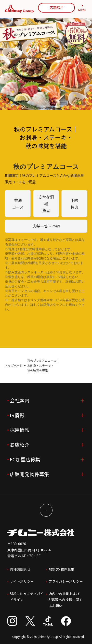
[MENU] (82, 9)
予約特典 (74, 204)
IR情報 (17, 415)
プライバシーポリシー (66, 581)
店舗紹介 (56, 7)
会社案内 (20, 400)
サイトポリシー (22, 581)
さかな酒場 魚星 (46, 204)
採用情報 (20, 430)
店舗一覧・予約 (46, 226)
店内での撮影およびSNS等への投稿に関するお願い (66, 600)
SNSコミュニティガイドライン (27, 597)
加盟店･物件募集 (61, 569)
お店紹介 (20, 445)
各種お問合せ (20, 569)
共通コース (18, 204)
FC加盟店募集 (25, 459)
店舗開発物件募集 (29, 474)
